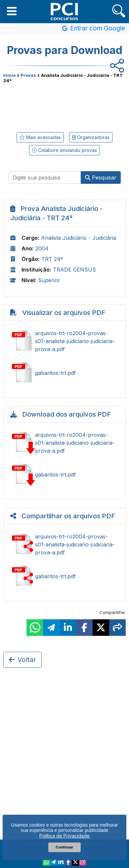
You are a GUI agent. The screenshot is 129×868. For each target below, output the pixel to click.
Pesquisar (101, 178)
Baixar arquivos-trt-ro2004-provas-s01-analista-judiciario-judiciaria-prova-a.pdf (64, 443)
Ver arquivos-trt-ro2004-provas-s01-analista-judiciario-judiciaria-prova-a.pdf (64, 341)
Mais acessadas (40, 137)
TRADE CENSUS (74, 270)
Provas (28, 75)
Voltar (22, 660)
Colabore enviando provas (64, 150)
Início (9, 75)
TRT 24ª (52, 259)
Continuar (65, 847)
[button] (12, 11)
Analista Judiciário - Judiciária (79, 238)
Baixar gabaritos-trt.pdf (64, 475)
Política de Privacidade (64, 836)
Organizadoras (91, 137)
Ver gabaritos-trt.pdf (64, 373)
